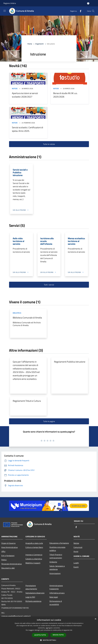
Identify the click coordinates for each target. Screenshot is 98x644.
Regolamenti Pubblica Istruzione (70, 362)
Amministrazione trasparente (56, 587)
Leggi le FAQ (30, 597)
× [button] (95, 619)
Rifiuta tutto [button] (58, 635)
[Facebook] (80, 11)
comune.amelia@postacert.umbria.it (16, 616)
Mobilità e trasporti (33, 563)
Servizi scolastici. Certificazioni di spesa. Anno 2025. (27, 129)
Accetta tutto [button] (40, 635)
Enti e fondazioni (8, 556)
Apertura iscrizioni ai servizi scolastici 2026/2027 (25, 95)
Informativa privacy (57, 593)
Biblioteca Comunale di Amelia (27, 318)
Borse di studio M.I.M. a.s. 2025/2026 (65, 95)
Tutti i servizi (49, 285)
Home (30, 44)
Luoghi (76, 563)
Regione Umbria (10, 3)
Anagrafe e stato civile (34, 543)
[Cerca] (93, 11)
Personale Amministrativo (12, 564)
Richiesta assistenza (33, 601)
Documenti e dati (8, 568)
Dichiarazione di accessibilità (56, 603)
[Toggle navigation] (5, 11)
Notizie (15, 88)
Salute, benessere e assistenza (57, 568)
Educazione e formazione (59, 543)
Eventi (76, 567)
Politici (4, 560)
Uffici (3, 551)
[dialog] (49, 630)
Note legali (54, 597)
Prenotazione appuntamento (31, 587)
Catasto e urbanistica (34, 559)
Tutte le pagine (49, 421)
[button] (49, 640)
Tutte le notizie (49, 144)
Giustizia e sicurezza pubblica (57, 549)
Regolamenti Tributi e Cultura (27, 401)
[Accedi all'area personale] (88, 3)
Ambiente (53, 562)
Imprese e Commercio (34, 555)
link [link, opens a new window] (71, 630)
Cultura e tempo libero (34, 547)
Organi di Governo (8, 543)
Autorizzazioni (55, 573)
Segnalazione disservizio (35, 593)
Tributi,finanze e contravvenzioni (56, 556)
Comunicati (78, 547)
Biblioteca (17, 313)
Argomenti (39, 44)
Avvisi (76, 551)
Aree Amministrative (10, 547)
